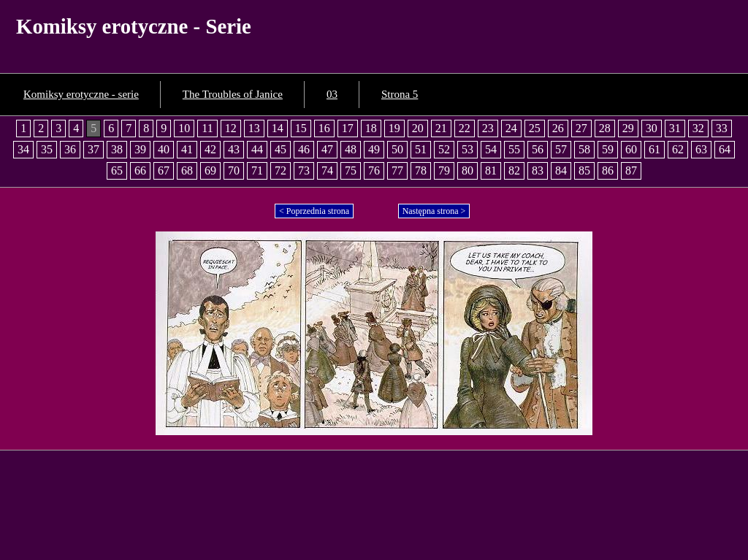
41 (187, 149)
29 (628, 128)
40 (164, 149)
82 (514, 170)
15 (301, 128)
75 (351, 170)
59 (608, 149)
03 (332, 94)
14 (278, 128)
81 (491, 170)
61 (654, 149)
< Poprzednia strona (314, 211)
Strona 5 (400, 94)
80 (467, 170)
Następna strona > (434, 211)
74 (327, 170)
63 (701, 149)
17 (348, 128)
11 (207, 128)
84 (561, 170)
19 (394, 128)
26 (558, 128)
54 (491, 149)
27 (581, 128)
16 (324, 128)
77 (397, 170)
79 (444, 170)
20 (418, 128)
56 (538, 149)
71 (257, 170)
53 (467, 149)
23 (488, 128)
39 (140, 149)
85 (584, 170)
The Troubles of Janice (233, 94)
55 (514, 149)
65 (117, 170)
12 (231, 128)
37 (93, 149)
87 (631, 170)
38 (117, 149)
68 (187, 170)
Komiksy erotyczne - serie (81, 94)
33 (722, 128)
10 (184, 128)
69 (210, 170)
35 (47, 149)
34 (23, 149)
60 (631, 149)
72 (280, 170)
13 (254, 128)
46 (304, 149)
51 (421, 149)
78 (421, 170)
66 (140, 170)
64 (725, 149)
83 (538, 170)
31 (675, 128)
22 (465, 128)
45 (280, 149)
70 (234, 170)
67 (164, 170)
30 (652, 128)
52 (444, 149)
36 (70, 149)
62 (678, 149)
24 (511, 128)
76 (374, 170)
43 (234, 149)
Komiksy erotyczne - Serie (134, 26)
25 (535, 128)
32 (698, 128)
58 (584, 149)
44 (257, 149)
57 (561, 149)
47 (327, 149)
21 (441, 128)
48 (351, 149)
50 (397, 149)
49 (374, 149)
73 (304, 170)
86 (608, 170)
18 (371, 128)
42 (210, 149)
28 (605, 128)
